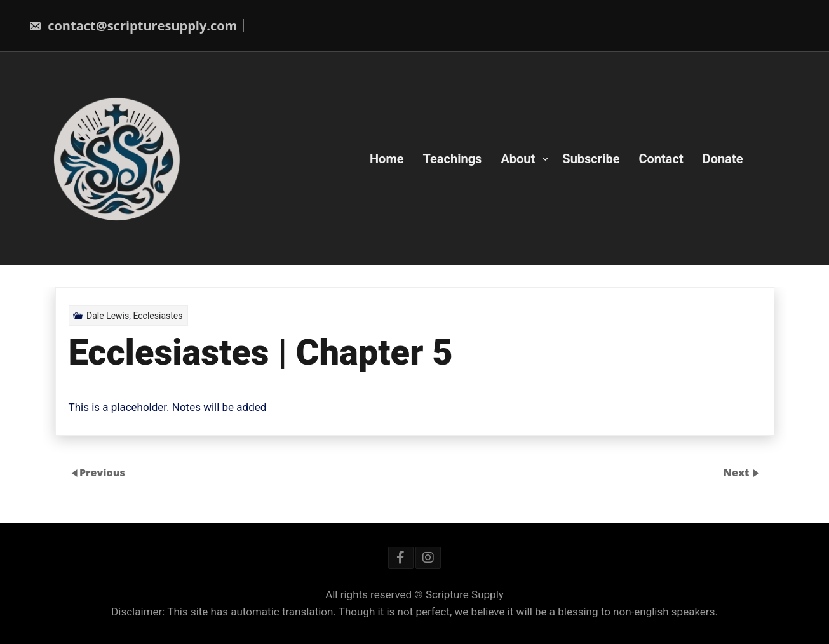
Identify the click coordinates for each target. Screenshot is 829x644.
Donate (723, 159)
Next (738, 473)
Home (387, 159)
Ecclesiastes (158, 316)
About (518, 159)
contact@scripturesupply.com (133, 26)
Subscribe (591, 159)
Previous (102, 473)
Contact (661, 159)
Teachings (453, 159)
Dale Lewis (108, 316)
